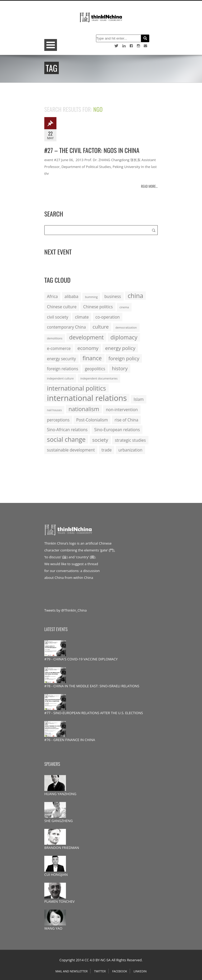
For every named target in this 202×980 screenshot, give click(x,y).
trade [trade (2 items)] (107, 450)
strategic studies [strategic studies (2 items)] (130, 440)
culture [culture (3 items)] (101, 327)
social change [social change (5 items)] (66, 439)
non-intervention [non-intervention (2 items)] (122, 410)
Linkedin (140, 971)
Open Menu (51, 45)
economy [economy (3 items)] (88, 348)
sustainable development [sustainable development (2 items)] (71, 450)
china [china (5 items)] (135, 296)
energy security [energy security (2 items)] (61, 359)
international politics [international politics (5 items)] (76, 388)
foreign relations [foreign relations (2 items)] (62, 369)
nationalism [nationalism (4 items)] (84, 409)
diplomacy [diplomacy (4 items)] (124, 337)
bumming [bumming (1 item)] (91, 297)
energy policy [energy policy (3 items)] (120, 348)
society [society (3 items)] (100, 440)
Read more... (149, 186)
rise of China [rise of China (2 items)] (126, 420)
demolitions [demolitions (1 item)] (55, 338)
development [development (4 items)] (86, 337)
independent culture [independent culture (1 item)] (60, 378)
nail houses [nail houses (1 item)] (54, 410)
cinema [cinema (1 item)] (124, 307)
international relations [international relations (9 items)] (87, 398)
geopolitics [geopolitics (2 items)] (95, 369)
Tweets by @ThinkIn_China (66, 610)
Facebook (120, 971)
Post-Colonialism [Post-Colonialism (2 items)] (92, 420)
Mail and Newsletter (71, 971)
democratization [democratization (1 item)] (126, 328)
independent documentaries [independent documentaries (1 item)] (99, 378)
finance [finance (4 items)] (92, 358)
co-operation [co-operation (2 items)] (108, 317)
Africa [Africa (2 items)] (52, 296)
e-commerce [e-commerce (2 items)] (59, 348)
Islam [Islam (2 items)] (138, 399)
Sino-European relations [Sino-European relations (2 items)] (117, 430)
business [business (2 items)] (113, 296)
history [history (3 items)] (120, 368)
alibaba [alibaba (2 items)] (71, 296)
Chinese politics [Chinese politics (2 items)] (98, 307)
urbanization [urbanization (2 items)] (130, 450)
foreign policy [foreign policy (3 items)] (124, 358)
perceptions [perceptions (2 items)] (58, 420)
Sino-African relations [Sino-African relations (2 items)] (67, 430)
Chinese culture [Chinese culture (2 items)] (62, 307)
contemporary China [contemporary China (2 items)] (66, 327)
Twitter (100, 971)
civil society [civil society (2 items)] (58, 317)
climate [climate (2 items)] (82, 317)
